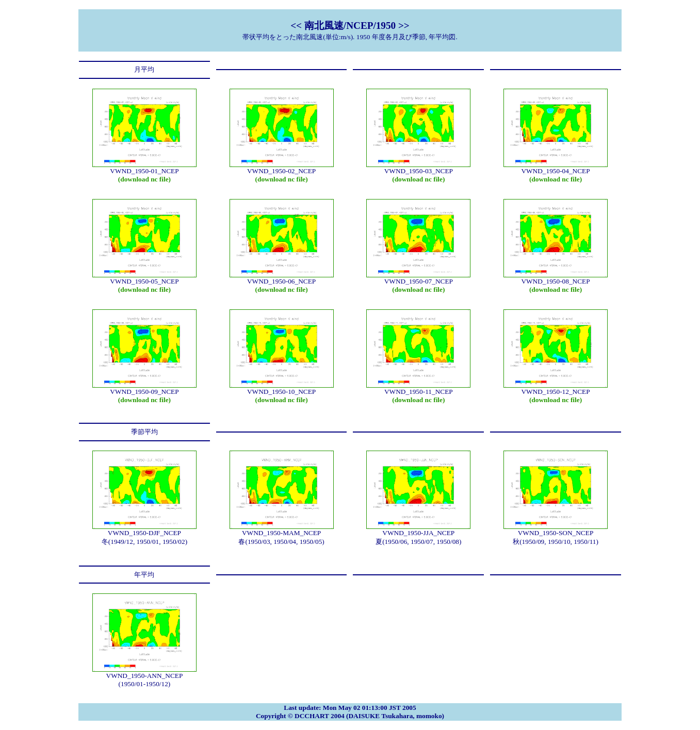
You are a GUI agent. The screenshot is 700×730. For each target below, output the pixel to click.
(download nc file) (144, 179)
